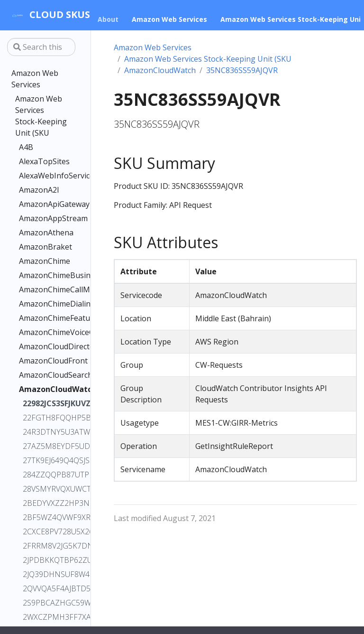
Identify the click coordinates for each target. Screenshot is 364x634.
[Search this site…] (41, 47)
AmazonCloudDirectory (41, 346)
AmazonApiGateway (41, 204)
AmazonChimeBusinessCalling (41, 275)
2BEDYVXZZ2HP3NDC (43, 503)
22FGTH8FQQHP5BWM (43, 418)
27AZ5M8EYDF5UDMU (43, 446)
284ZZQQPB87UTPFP (43, 475)
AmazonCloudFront (41, 361)
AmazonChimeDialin (41, 304)
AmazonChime (41, 261)
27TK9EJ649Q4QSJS (43, 460)
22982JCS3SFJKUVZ (43, 403)
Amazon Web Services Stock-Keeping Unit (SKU (41, 116)
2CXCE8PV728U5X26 (43, 531)
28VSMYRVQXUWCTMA (43, 489)
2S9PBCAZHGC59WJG (43, 603)
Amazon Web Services (35, 79)
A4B (26, 147)
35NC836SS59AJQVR (242, 70)
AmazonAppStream (41, 218)
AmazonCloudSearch (41, 375)
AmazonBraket (41, 247)
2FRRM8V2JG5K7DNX (43, 546)
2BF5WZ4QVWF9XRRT (43, 517)
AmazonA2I (39, 190)
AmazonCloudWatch (41, 389)
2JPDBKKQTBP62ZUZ (43, 560)
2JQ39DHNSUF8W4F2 (43, 574)
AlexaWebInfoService (41, 176)
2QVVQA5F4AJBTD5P (43, 588)
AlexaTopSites (41, 161)
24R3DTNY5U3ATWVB (43, 432)
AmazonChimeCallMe (41, 289)
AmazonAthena (41, 233)
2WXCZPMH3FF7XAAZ (43, 617)
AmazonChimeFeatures (41, 318)
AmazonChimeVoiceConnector (41, 332)
